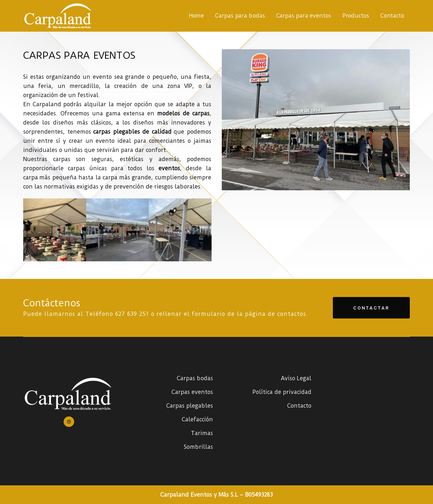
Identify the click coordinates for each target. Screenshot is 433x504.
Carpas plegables (190, 406)
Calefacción (197, 419)
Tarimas (202, 433)
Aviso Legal (296, 378)
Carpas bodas (195, 378)
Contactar (371, 308)
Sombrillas (198, 447)
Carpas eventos (192, 392)
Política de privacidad (282, 392)
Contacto (299, 406)
